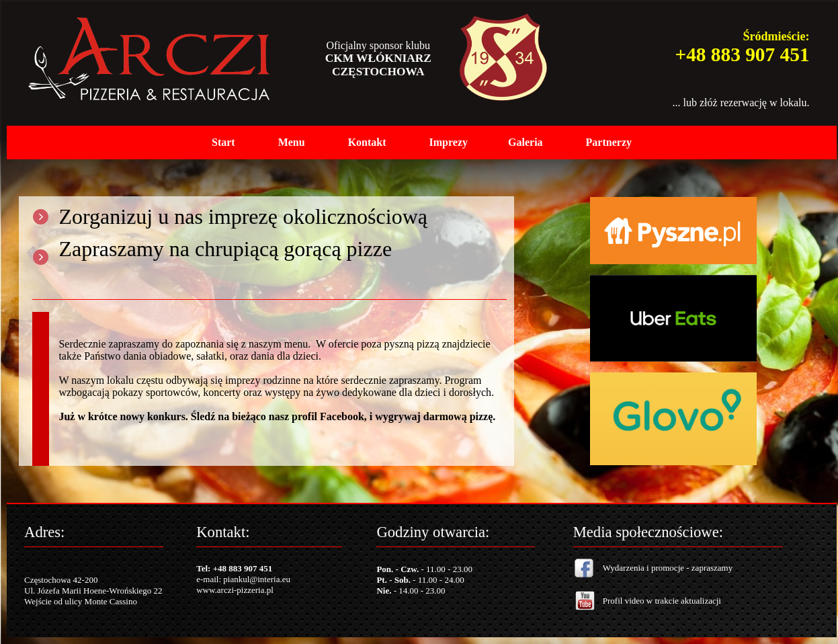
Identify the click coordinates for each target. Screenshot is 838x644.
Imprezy (449, 142)
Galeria (526, 142)
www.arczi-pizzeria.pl (235, 590)
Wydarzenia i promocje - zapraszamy (668, 568)
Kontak (366, 142)
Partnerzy (609, 142)
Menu (292, 142)
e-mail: (210, 579)
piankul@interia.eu (257, 579)
